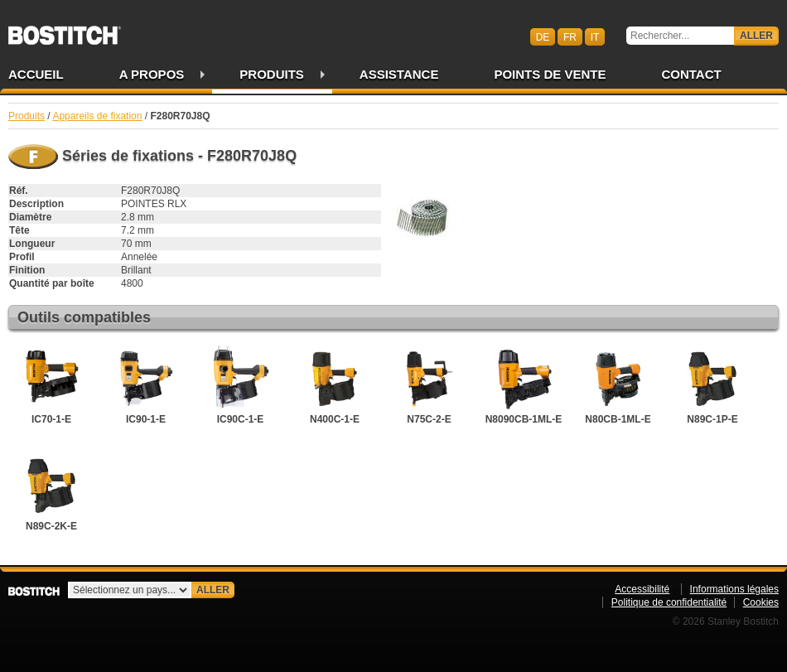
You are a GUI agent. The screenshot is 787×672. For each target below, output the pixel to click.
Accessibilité (642, 589)
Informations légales (734, 589)
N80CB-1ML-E (618, 385)
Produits (272, 74)
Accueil (36, 74)
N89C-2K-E (51, 492)
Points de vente (550, 74)
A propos (152, 74)
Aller (756, 36)
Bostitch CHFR (65, 30)
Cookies (761, 602)
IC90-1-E (146, 385)
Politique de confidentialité (669, 602)
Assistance (399, 74)
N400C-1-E (335, 385)
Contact (691, 74)
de (543, 36)
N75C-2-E (429, 385)
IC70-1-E (51, 385)
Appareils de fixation (97, 116)
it (595, 36)
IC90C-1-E (240, 385)
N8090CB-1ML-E (524, 385)
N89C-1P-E (712, 385)
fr (570, 36)
